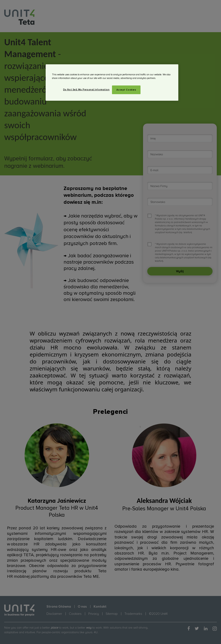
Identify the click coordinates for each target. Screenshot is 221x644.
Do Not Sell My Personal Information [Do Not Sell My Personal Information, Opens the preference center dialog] (86, 90)
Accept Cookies (126, 90)
